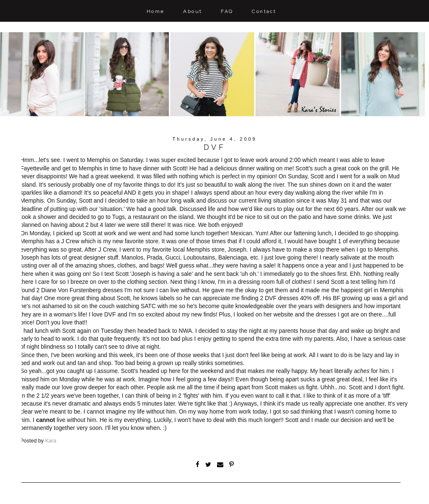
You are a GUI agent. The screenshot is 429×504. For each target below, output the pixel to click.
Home (156, 11)
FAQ (227, 11)
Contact (264, 11)
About (193, 11)
